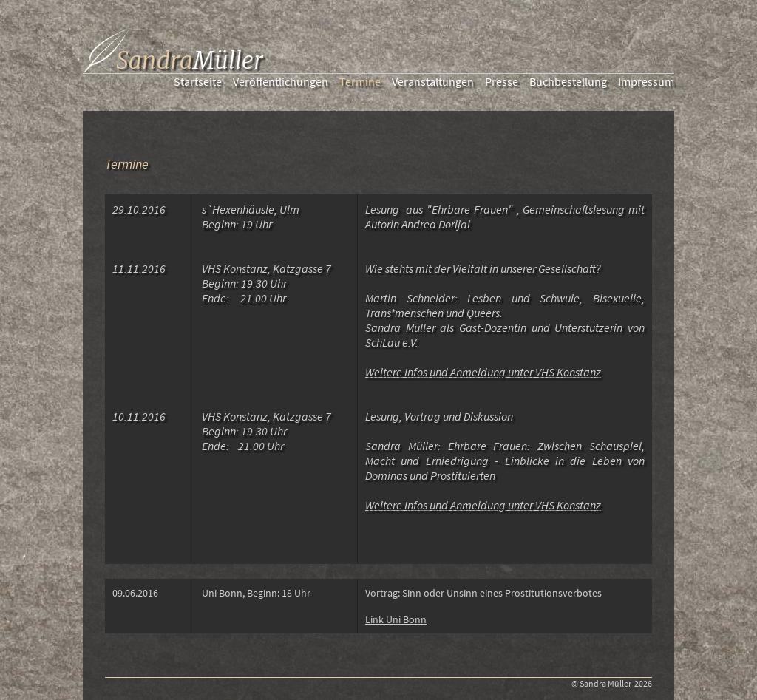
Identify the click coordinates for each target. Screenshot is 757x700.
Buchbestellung (568, 81)
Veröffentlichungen (281, 81)
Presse (502, 81)
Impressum (646, 81)
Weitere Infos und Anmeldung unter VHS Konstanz (483, 372)
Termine (360, 81)
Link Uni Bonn (396, 619)
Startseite (198, 81)
